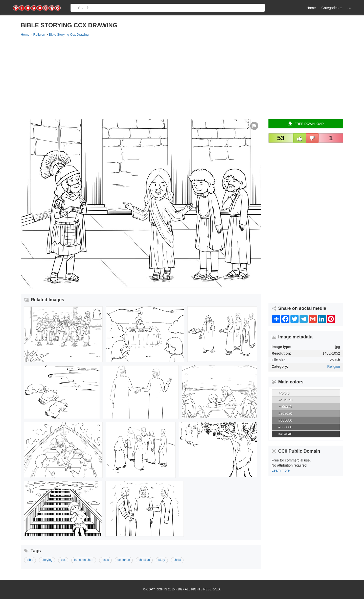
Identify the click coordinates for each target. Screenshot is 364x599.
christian (144, 560)
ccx (63, 560)
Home (311, 8)
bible (30, 560)
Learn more (281, 470)
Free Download (306, 124)
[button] (349, 8)
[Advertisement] (172, 78)
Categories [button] (332, 8)
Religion (334, 366)
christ (177, 560)
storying (47, 560)
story (162, 560)
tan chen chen (84, 560)
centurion (124, 560)
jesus (105, 560)
